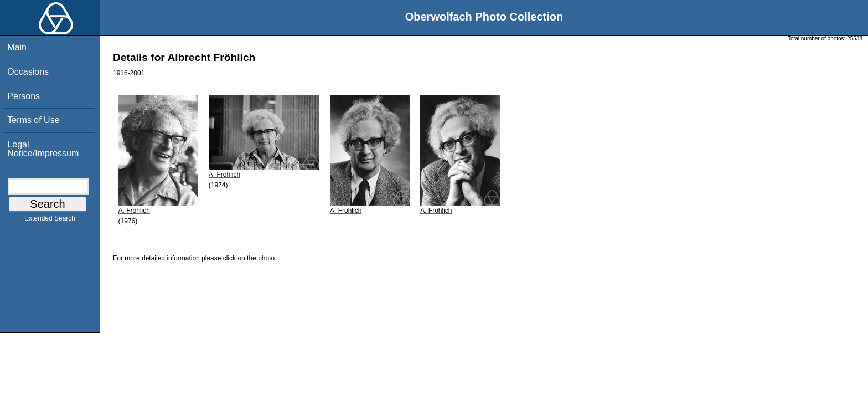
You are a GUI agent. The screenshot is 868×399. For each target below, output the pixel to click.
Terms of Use (33, 120)
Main (17, 47)
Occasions (28, 72)
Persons (24, 96)
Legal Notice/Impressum (43, 149)
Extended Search (50, 221)
